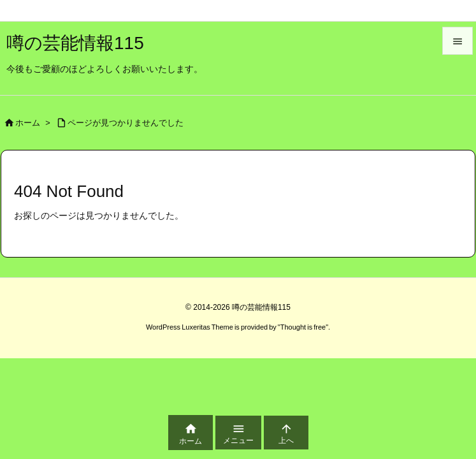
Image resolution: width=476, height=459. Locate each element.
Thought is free (303, 327)
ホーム (28, 123)
